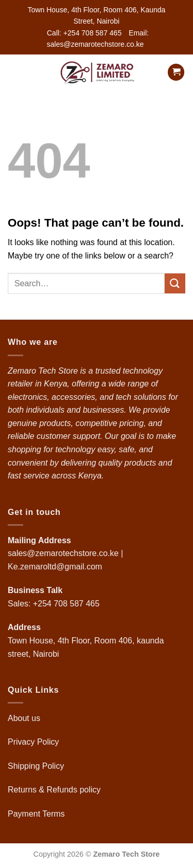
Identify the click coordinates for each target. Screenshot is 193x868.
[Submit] (175, 283)
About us (25, 718)
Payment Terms (37, 814)
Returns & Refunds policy (54, 790)
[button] (14, 72)
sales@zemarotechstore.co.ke (63, 553)
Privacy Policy (33, 742)
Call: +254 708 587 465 (84, 33)
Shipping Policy (37, 766)
